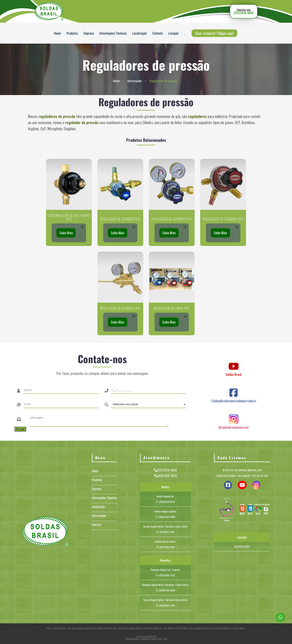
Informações (135, 81)
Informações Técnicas (113, 33)
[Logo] (45, 532)
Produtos (72, 33)
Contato (158, 33)
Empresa (89, 33)
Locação (173, 33)
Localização (139, 33)
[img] (226, 510)
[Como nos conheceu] (148, 404)
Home (57, 33)
